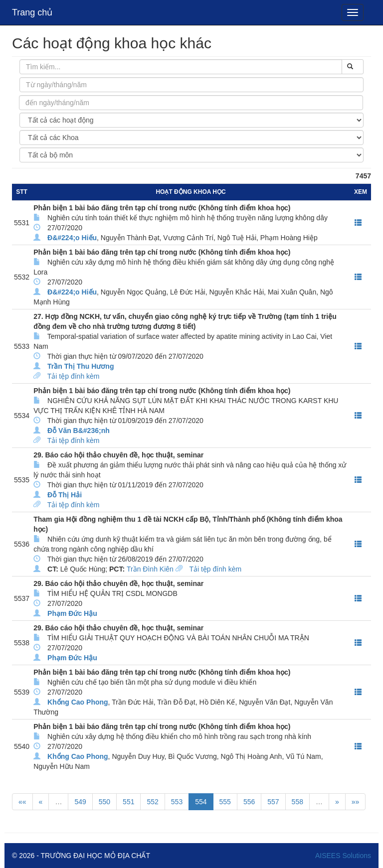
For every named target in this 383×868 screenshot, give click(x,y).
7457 (363, 176)
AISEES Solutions (343, 856)
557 (273, 802)
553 (177, 802)
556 (249, 802)
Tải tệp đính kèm (74, 376)
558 (297, 802)
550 (104, 802)
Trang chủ (32, 12)
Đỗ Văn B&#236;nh (79, 431)
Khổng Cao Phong (78, 702)
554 (201, 802)
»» (356, 802)
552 (152, 802)
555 (225, 802)
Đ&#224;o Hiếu (72, 238)
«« (22, 802)
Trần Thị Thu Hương (81, 366)
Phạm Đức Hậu (72, 613)
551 (128, 802)
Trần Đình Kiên (150, 569)
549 (80, 802)
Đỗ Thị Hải (65, 495)
